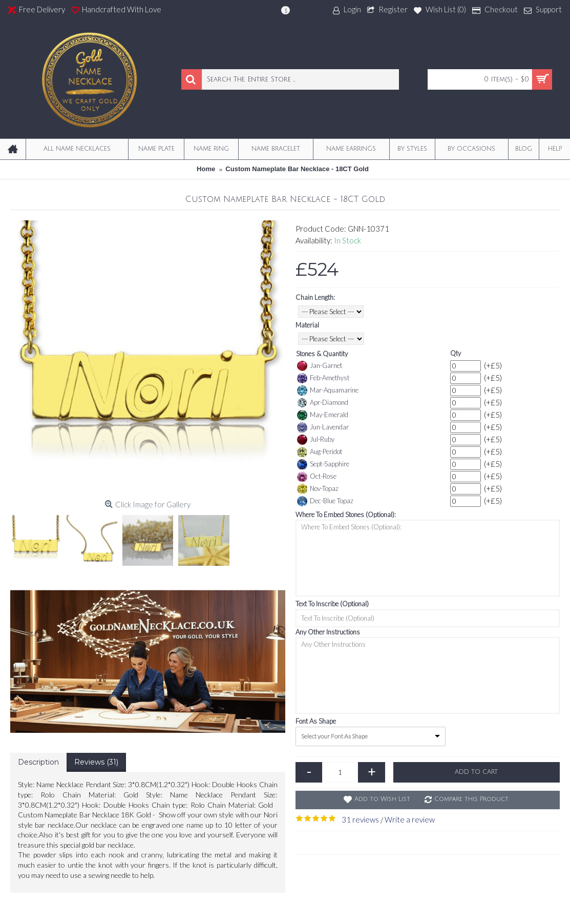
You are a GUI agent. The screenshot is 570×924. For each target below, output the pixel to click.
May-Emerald (323, 415)
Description (38, 762)
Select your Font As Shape (334, 736)
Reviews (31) (96, 762)
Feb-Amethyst (323, 378)
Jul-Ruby (316, 440)
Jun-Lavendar (323, 427)
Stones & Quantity (322, 354)
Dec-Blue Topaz (325, 501)
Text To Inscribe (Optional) (332, 604)
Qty (456, 353)
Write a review (410, 819)
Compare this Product (471, 799)
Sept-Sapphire (323, 464)
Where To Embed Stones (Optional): (346, 515)
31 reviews (360, 819)
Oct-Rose (317, 477)
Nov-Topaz (318, 489)
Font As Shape (316, 721)
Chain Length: (315, 297)
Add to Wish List (382, 799)
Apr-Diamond (323, 403)
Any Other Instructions (328, 632)
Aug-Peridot (320, 452)
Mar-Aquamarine (328, 391)
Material (307, 325)
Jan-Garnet (320, 366)
